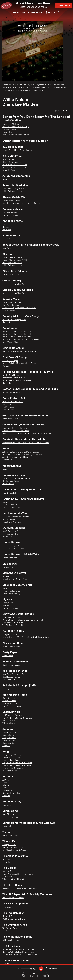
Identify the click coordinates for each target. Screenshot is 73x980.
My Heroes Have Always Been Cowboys (20, 351)
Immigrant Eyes (9, 701)
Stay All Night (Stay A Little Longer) (17, 718)
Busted (5, 502)
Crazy (5, 225)
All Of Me (6, 780)
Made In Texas (8, 871)
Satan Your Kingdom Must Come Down (19, 308)
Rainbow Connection (11, 665)
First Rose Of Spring (11, 361)
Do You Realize (9, 520)
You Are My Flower (11, 928)
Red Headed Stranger (12, 677)
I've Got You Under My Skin (14, 848)
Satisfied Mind (9, 310)
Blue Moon (7, 606)
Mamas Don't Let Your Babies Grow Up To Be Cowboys (26, 637)
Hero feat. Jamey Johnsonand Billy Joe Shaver (22, 455)
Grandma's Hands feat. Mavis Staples (18, 952)
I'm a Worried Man (10, 342)
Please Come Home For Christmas (17, 150)
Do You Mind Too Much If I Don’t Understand (21, 340)
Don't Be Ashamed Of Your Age (16, 127)
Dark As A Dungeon (11, 305)
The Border (7, 877)
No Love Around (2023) (12, 263)
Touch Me (7, 230)
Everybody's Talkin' (10, 635)
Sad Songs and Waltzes (12, 715)
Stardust (6, 796)
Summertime (8, 826)
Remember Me (9, 680)
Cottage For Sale (9, 845)
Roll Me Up (7, 460)
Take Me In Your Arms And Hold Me (17, 135)
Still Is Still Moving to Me (13, 189)
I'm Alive (6, 576)
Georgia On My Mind (11, 793)
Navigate (19, 12)
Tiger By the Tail (9, 493)
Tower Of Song (9, 170)
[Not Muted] (18, 969)
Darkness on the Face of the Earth (17, 332)
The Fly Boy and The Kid (13, 625)
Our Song (6, 366)
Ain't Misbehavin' (10, 213)
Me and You (7, 537)
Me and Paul (8, 567)
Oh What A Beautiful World (14, 618)
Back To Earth (8, 735)
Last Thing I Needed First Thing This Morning (21, 203)
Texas (5, 469)
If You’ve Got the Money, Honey (16, 431)
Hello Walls (7, 227)
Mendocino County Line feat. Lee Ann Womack (22, 889)
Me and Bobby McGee (12, 546)
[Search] (59, 12)
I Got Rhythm (8, 814)
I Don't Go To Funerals (12, 162)
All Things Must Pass (11, 940)
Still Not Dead (8, 407)
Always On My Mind (11, 201)
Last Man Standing (10, 534)
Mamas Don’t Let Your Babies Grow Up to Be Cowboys (26, 443)
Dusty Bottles (8, 160)
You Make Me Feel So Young (14, 850)
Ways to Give (35, 12)
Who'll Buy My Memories (13, 898)
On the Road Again (10, 558)
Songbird (6, 746)
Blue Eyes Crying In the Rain (15, 428)
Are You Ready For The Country (15, 517)
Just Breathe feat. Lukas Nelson (16, 457)
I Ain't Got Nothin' (10, 531)
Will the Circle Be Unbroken (14, 919)
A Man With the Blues (12, 303)
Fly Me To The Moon (11, 215)
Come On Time (9, 698)
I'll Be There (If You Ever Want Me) (17, 381)
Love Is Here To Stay (11, 817)
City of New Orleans (11, 275)
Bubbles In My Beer (11, 124)
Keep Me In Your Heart (12, 522)
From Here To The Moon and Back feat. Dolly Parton (24, 950)
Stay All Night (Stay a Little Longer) (17, 763)
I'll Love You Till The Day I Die (15, 165)
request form (40, 90)
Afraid (5, 588)
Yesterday (7, 859)
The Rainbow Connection (13, 768)
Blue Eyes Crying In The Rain (15, 689)
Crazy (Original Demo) (12, 755)
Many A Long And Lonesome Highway (19, 874)
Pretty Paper (8, 656)
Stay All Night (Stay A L (12, 760)
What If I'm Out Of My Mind (14, 879)
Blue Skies (7, 248)
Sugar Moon (8, 132)
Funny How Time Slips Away (14, 284)
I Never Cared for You (11, 836)
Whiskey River (9, 721)
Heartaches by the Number (14, 378)
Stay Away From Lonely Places (15, 706)
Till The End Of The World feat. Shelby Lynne (21, 955)
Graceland (7, 179)
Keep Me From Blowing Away (15, 579)
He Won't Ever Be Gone (13, 402)
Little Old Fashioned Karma (14, 964)
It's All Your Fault (9, 129)
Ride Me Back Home (11, 703)
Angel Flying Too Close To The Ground (18, 479)
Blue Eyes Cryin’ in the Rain (14, 674)
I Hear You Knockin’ (10, 419)
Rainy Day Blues (9, 738)
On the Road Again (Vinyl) (13, 549)
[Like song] (63, 111)
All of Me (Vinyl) (9, 791)
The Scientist (8, 907)
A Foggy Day (8, 603)
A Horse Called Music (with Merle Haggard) (21, 452)
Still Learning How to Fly (13, 623)
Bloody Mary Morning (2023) (15, 260)
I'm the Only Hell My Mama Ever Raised (19, 363)
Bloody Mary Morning (12, 647)
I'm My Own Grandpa (11, 393)
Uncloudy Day (8, 484)
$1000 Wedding (9, 733)
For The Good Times (11, 375)
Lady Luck (7, 404)
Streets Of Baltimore (11, 508)
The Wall (6, 239)
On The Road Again (11, 481)
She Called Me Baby (11, 505)
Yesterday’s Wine (10, 771)
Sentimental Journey (11, 591)
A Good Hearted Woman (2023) (16, 258)
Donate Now (64, 6)
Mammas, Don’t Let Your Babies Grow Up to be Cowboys (27, 434)
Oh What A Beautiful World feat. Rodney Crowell (23, 620)
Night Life (7, 322)
